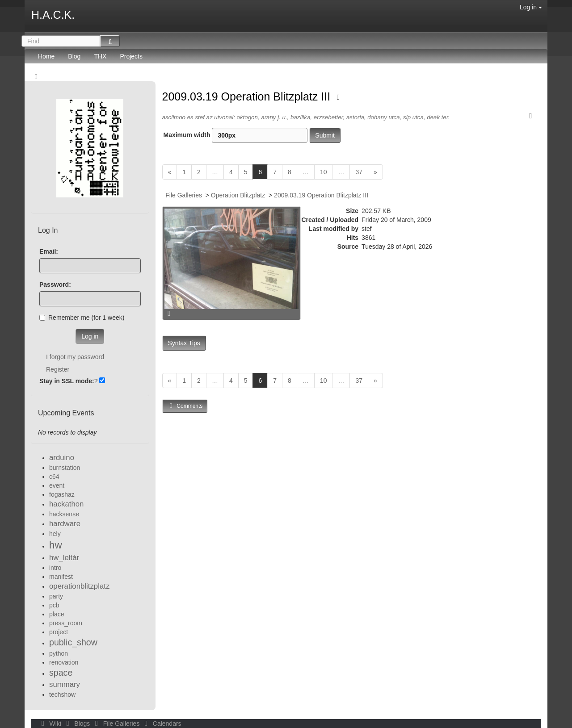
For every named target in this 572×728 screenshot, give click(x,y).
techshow (62, 695)
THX (100, 56)
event (57, 485)
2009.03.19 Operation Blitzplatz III (248, 96)
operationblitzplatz (79, 586)
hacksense (64, 514)
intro (55, 568)
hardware (65, 524)
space (61, 673)
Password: (55, 285)
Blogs (77, 724)
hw (56, 545)
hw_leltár (64, 558)
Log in (531, 7)
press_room (66, 623)
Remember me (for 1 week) (82, 318)
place (57, 614)
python (59, 653)
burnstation (65, 468)
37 (359, 172)
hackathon (66, 504)
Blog (74, 56)
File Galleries (184, 195)
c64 (54, 477)
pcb (54, 605)
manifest (61, 577)
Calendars (161, 724)
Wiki (50, 724)
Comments (185, 406)
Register (58, 369)
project (59, 632)
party (56, 596)
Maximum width (236, 135)
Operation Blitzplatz (238, 195)
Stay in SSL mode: (67, 381)
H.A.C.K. (53, 15)
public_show (73, 642)
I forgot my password (75, 357)
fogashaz (62, 494)
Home (46, 56)
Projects (131, 56)
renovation (64, 662)
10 (324, 172)
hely (55, 534)
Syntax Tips (184, 343)
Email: (49, 251)
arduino (62, 458)
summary (65, 684)
